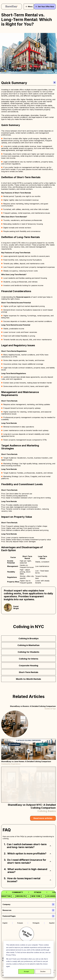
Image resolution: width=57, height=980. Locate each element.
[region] (28, 863)
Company (6, 904)
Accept (26, 971)
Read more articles (43, 818)
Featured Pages (9, 916)
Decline (43, 971)
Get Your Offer (27, 934)
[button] (28, 846)
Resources (7, 910)
